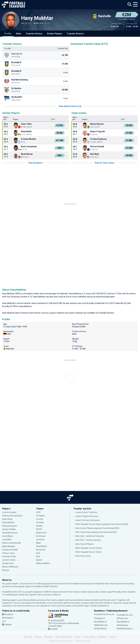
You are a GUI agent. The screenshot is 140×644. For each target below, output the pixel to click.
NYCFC (39, 529)
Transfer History (34, 34)
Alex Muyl (94, 154)
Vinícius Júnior (9, 553)
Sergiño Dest (8, 563)
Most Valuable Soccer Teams (89, 552)
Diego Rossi (7, 519)
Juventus (40, 539)
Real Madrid (41, 546)
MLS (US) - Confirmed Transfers (90, 536)
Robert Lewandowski (12, 543)
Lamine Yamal (9, 560)
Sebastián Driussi (10, 533)
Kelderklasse (123, 625)
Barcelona (41, 550)
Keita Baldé (26, 131)
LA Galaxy (41, 516)
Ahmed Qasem (97, 124)
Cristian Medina (28, 139)
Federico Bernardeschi (12, 516)
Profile (8, 34)
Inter (38, 553)
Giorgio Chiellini (9, 529)
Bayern (39, 560)
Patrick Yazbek (97, 146)
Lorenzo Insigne (9, 512)
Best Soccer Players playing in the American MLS (98, 528)
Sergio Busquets (10, 526)
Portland (40, 522)
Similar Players (55, 34)
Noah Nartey (27, 154)
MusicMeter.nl (123, 622)
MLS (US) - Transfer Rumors (88, 540)
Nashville (64, 294)
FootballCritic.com (125, 615)
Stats (19, 34)
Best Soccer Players (85, 544)
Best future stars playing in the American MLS (96, 532)
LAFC (38, 512)
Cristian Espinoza (98, 139)
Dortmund (41, 536)
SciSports (56, 595)
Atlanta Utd (41, 533)
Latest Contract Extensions (88, 520)
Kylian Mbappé (9, 546)
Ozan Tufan (26, 124)
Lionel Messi (8, 536)
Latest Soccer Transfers (86, 512)
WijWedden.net (101, 625)
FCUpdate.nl (99, 618)
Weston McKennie (10, 567)
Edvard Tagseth (97, 131)
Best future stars (83, 556)
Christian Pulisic (9, 556)
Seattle (39, 526)
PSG (38, 556)
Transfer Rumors (75, 34)
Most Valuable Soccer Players (89, 548)
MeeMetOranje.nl (125, 629)
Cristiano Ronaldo (10, 550)
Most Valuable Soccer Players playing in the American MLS (102, 524)
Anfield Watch (100, 629)
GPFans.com (122, 618)
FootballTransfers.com (104, 614)
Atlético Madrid (43, 563)
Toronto (40, 519)
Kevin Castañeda (29, 146)
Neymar (6, 570)
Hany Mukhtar (37, 18)
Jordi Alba (7, 539)
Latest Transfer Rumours (87, 516)
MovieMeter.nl (100, 622)
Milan (39, 543)
